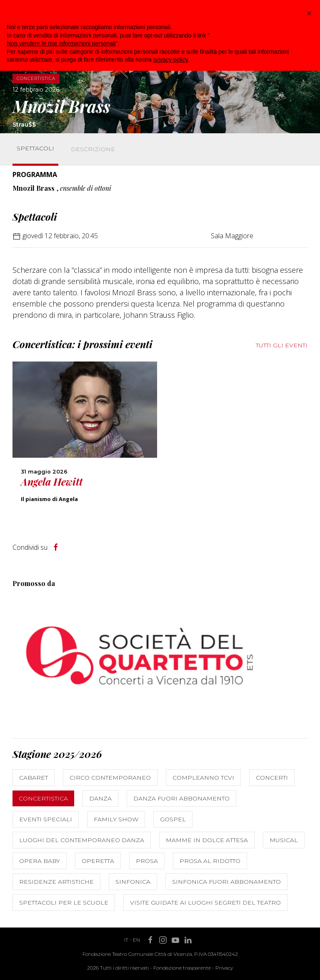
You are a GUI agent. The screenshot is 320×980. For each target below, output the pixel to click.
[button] (309, 13)
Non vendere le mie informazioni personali (61, 43)
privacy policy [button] (171, 60)
